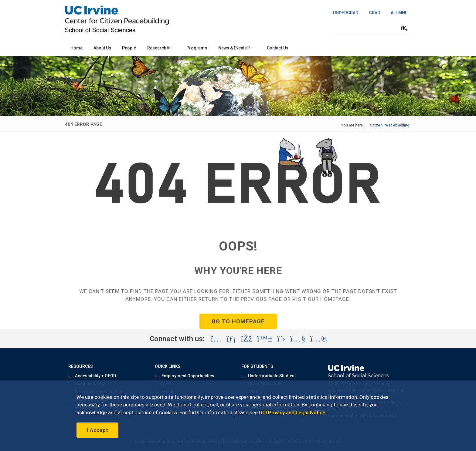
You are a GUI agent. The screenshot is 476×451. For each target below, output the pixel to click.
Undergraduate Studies (268, 376)
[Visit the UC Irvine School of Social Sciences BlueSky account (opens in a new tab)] (265, 339)
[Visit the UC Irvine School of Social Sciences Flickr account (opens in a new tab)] (319, 339)
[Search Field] (373, 28)
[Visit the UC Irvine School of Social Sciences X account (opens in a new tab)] (281, 339)
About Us (102, 48)
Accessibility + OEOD (92, 376)
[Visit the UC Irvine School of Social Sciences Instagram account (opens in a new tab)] (216, 339)
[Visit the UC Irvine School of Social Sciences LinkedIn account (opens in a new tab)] (231, 339)
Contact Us (277, 48)
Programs (197, 48)
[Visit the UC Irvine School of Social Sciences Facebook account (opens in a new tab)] (246, 339)
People (129, 48)
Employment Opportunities (185, 376)
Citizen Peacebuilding (390, 125)
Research (160, 48)
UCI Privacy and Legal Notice (292, 412)
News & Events (236, 48)
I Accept (97, 430)
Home (76, 48)
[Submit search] (404, 28)
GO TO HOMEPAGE (238, 321)
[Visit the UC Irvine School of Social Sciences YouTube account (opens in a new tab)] (298, 339)
